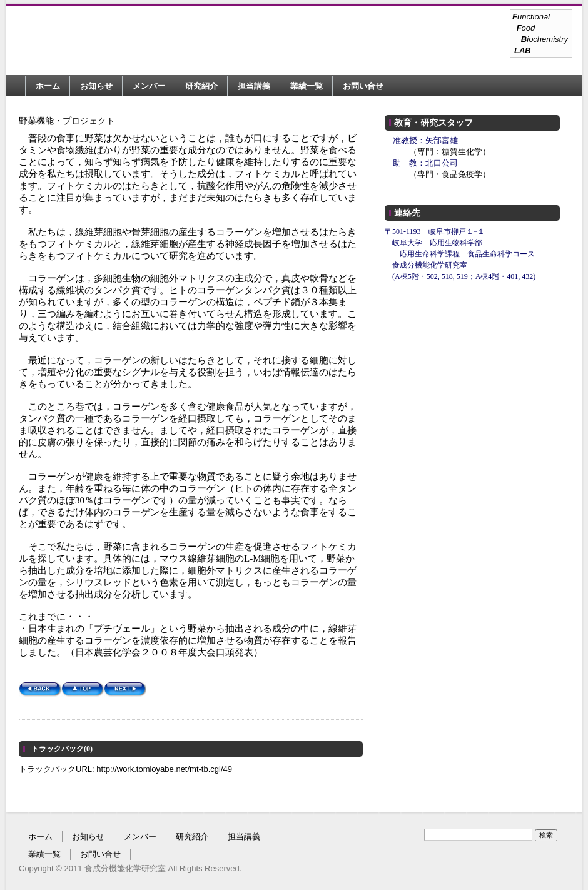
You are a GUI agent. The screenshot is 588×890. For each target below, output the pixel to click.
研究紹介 (201, 86)
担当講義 (254, 86)
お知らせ (96, 86)
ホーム (48, 86)
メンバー (149, 86)
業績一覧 (307, 86)
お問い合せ (363, 86)
